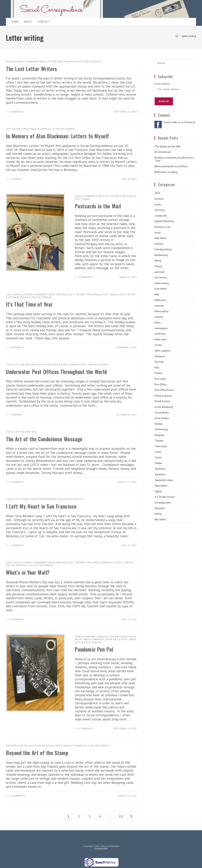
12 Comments (18, 796)
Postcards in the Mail (98, 206)
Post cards (82, 199)
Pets (157, 368)
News (35, 499)
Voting (158, 514)
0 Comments (17, 112)
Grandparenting (163, 249)
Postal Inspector (163, 396)
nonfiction (160, 334)
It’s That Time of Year (29, 304)
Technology (161, 429)
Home (15, 22)
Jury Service (161, 277)
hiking (158, 261)
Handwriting (35, 61)
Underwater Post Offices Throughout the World (56, 372)
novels (97, 61)
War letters (160, 519)
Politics (78, 499)
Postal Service (16, 565)
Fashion (159, 244)
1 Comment (16, 179)
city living (22, 499)
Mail (73, 61)
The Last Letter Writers (31, 69)
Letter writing (189, 36)
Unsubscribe (101, 848)
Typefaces (160, 469)
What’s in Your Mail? (28, 572)
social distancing (164, 407)
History (158, 266)
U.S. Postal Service (63, 129)
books (10, 61)
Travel (158, 458)
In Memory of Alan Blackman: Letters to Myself (58, 136)
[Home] (177, 36)
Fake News (160, 238)
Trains (158, 452)
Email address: (162, 84)
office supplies (163, 351)
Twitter (158, 463)
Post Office (128, 294)
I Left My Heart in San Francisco (41, 506)
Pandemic (108, 562)
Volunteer (160, 508)
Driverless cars (163, 227)
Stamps (43, 129)
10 (121, 816)
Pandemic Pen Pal (94, 649)
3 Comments (17, 545)
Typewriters (161, 486)
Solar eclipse (162, 418)
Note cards (82, 639)
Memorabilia (161, 311)
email (21, 61)
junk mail (61, 294)
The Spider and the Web (168, 146)
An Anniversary (163, 152)
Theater (159, 441)
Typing (158, 491)
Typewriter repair (164, 480)
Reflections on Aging (166, 172)
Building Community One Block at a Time (174, 159)
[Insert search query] (175, 63)
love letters (161, 289)
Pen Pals (65, 499)
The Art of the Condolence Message (44, 439)
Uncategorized (162, 503)
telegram (159, 435)
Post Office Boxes (164, 390)
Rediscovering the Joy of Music (171, 166)
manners (159, 306)
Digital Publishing (164, 221)
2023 (9, 294)
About (28, 22)
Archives (12, 746)
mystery (84, 61)
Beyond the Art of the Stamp (37, 753)
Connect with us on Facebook (179, 122)
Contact (44, 22)
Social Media (16, 297)
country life (161, 216)
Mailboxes (53, 364)
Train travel (161, 446)
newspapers (49, 499)
